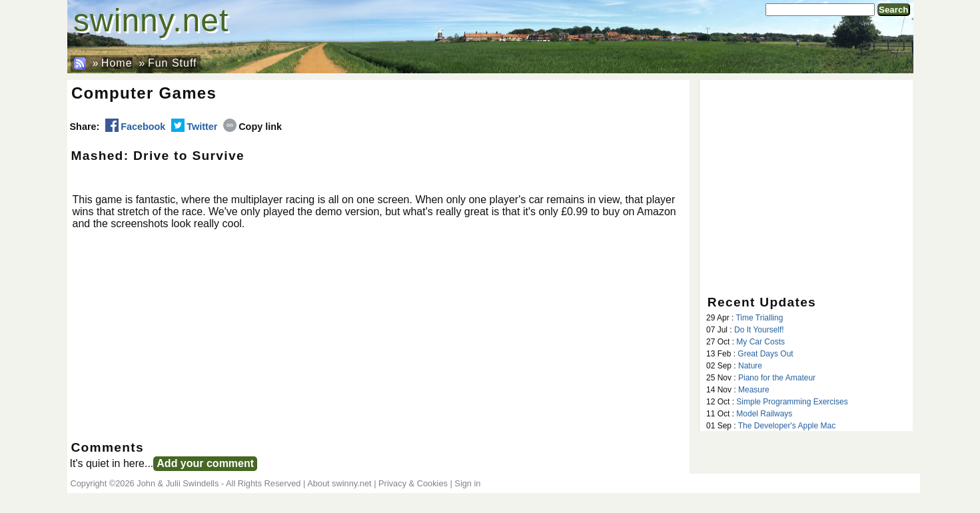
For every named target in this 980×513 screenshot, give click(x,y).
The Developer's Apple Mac (787, 426)
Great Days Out (765, 354)
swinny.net (151, 20)
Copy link (252, 127)
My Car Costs (760, 342)
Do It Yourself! (759, 330)
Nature (750, 366)
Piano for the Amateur (777, 378)
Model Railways (764, 414)
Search (893, 10)
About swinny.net (339, 483)
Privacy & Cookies (413, 483)
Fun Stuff (173, 63)
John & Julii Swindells (178, 483)
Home (117, 63)
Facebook (135, 127)
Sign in (467, 483)
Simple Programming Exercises (792, 402)
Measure (754, 390)
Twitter (194, 127)
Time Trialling (759, 318)
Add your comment (205, 463)
